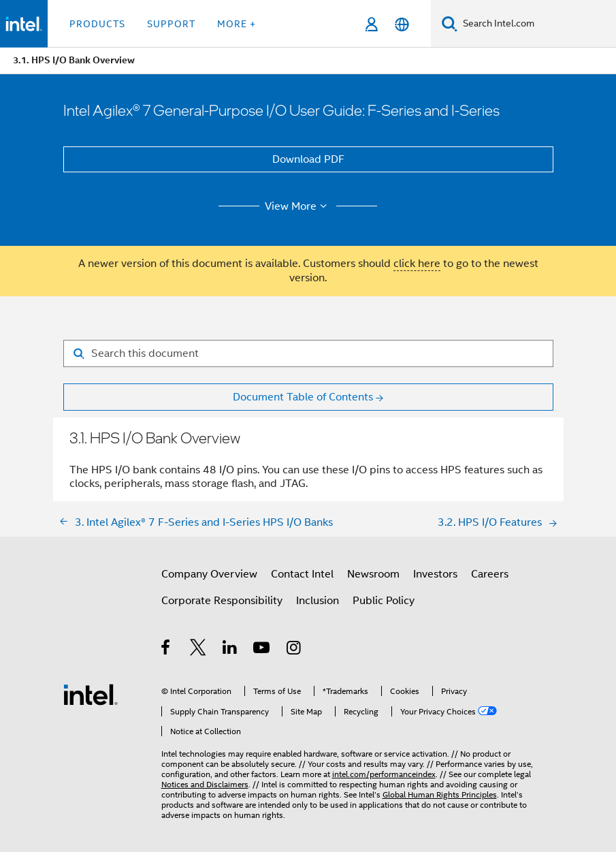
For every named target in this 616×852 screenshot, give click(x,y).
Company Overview (209, 574)
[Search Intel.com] (537, 24)
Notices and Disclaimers (205, 784)
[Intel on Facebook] (166, 650)
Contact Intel (302, 574)
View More (298, 206)
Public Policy (384, 601)
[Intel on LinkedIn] (230, 650)
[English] (402, 24)
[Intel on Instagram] (294, 650)
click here (417, 264)
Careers (490, 574)
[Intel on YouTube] (262, 650)
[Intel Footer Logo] (91, 694)
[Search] (450, 23)
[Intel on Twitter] (198, 650)
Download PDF (308, 159)
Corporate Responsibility (222, 601)
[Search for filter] (308, 353)
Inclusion (318, 601)
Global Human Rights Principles (440, 794)
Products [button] (97, 24)
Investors (435, 574)
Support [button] (171, 24)
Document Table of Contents (303, 397)
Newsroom (373, 574)
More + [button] (237, 24)
